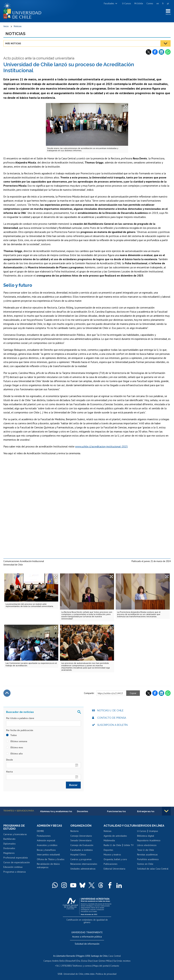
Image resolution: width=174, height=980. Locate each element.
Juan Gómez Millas (103, 958)
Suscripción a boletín (112, 725)
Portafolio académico (148, 859)
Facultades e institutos (82, 850)
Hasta (9, 772)
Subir (7, 693)
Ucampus (153, 831)
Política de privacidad (106, 971)
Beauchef (71, 958)
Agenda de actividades (115, 839)
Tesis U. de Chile (146, 850)
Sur (115, 958)
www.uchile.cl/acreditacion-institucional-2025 (101, 447)
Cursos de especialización (17, 863)
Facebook (155, 52)
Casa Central (115, 953)
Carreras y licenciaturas (15, 834)
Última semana (17, 742)
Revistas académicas (147, 855)
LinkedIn (161, 52)
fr (163, 3)
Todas (11, 736)
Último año (14, 754)
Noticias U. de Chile (110, 711)
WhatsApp (168, 52)
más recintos (124, 958)
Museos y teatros (112, 858)
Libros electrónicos (147, 845)
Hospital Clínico (78, 855)
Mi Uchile (139, 3)
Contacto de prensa (112, 718)
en (158, 3)
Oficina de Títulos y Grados (51, 859)
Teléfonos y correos (82, 963)
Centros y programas (81, 859)
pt (168, 3)
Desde (10, 760)
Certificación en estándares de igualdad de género (87, 920)
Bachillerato (9, 839)
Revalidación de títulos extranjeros (48, 866)
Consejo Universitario (81, 836)
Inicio (6, 26)
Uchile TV (129, 849)
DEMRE (40, 831)
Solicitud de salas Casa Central (153, 869)
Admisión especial (46, 841)
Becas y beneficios (46, 850)
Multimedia (109, 844)
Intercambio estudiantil (48, 855)
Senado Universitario (81, 841)
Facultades (109, 3)
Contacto (114, 963)
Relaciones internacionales (84, 864)
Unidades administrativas (83, 869)
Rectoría (74, 831)
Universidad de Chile (74, 971)
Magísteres (9, 853)
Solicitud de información (87, 941)
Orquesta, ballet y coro (115, 863)
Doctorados (9, 849)
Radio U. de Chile (112, 849)
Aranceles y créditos (47, 845)
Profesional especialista (16, 858)
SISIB (60, 971)
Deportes (108, 853)
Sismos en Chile (145, 864)
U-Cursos (127, 3)
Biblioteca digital (146, 836)
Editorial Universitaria (114, 872)
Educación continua (13, 867)
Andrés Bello (59, 958)
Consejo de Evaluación (82, 845)
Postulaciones (44, 836)
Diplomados (10, 844)
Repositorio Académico (149, 841)
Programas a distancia (15, 872)
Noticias (18, 26)
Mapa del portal (101, 963)
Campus (48, 958)
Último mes (15, 748)
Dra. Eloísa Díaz (85, 958)
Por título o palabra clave (20, 718)
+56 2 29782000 (63, 963)
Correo (150, 3)
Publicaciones (111, 867)
